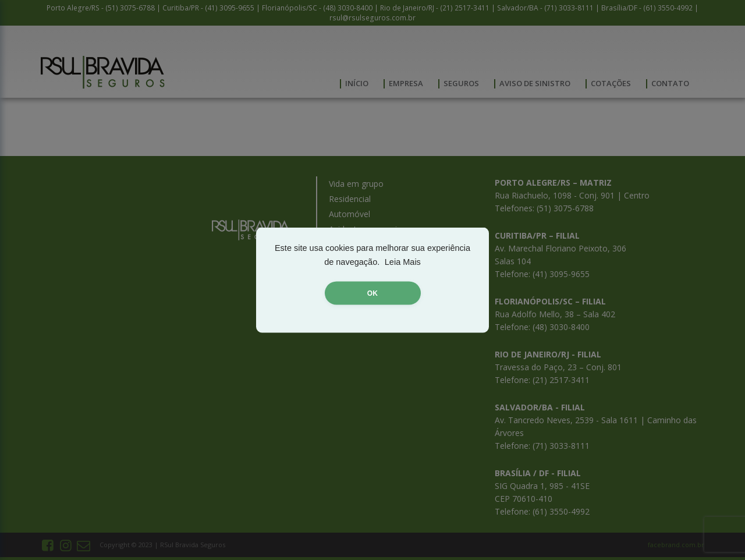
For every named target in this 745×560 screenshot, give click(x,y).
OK (372, 293)
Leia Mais (403, 262)
